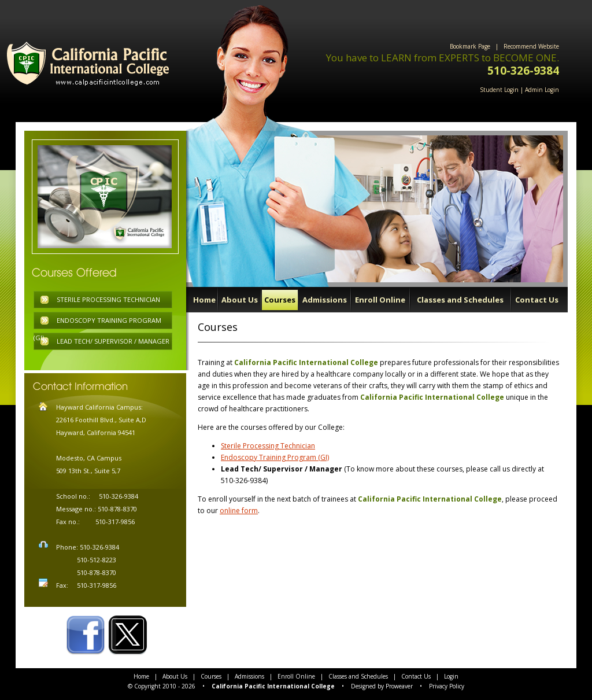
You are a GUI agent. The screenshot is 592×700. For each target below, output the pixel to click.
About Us (240, 300)
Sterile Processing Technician (268, 446)
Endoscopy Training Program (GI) (275, 457)
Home (204, 300)
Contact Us (537, 300)
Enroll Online (380, 300)
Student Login (499, 90)
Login (451, 676)
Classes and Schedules (460, 300)
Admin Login (542, 90)
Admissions (325, 300)
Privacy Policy (447, 686)
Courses (280, 300)
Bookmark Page (470, 46)
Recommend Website (531, 46)
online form (239, 511)
